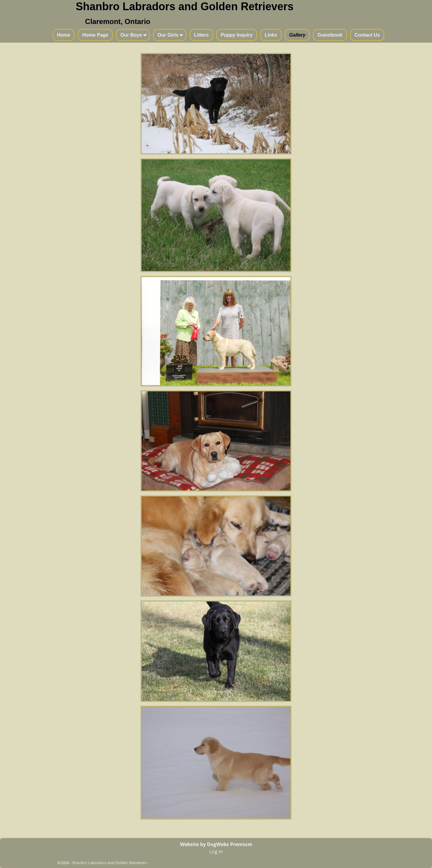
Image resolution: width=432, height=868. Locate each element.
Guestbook (330, 35)
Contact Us (367, 35)
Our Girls (171, 35)
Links (271, 35)
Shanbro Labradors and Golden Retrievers (184, 6)
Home (64, 35)
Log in (216, 851)
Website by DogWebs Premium (216, 844)
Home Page (95, 35)
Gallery (297, 35)
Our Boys (135, 35)
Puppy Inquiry (237, 35)
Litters (201, 35)
